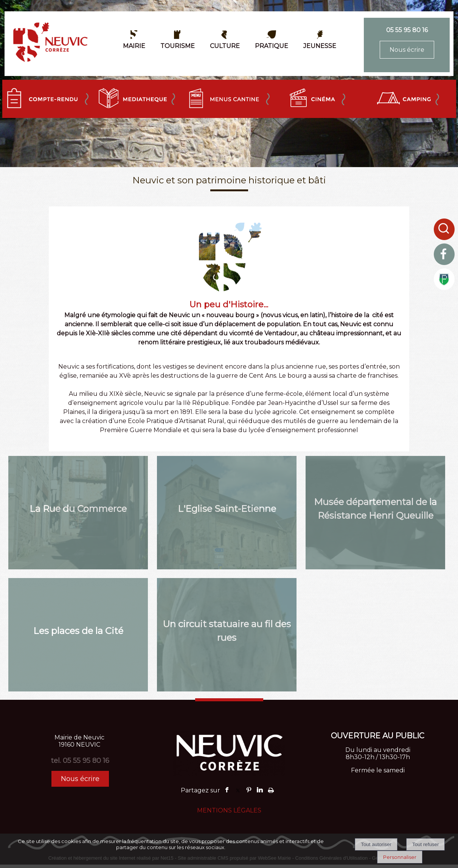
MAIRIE (134, 46)
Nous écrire (407, 50)
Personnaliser (400, 857)
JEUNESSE (320, 46)
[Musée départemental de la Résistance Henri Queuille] (375, 513)
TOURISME (178, 46)
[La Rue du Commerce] (78, 513)
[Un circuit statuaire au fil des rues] (227, 635)
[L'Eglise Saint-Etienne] (227, 513)
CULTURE (225, 46)
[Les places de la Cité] (78, 635)
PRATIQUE (272, 46)
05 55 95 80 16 (407, 30)
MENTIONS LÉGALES (229, 810)
